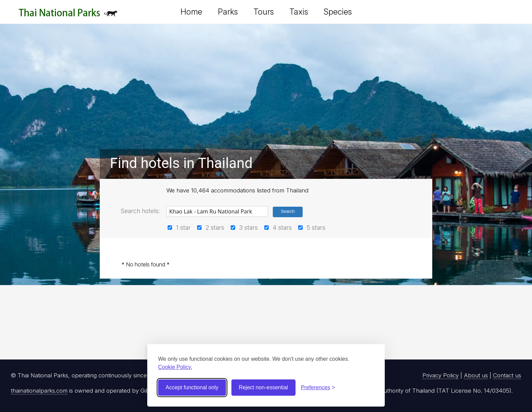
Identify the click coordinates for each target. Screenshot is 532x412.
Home (191, 12)
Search (288, 211)
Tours (264, 12)
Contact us (507, 375)
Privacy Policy (441, 375)
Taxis (299, 12)
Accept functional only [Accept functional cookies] (192, 387)
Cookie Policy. (175, 367)
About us (476, 375)
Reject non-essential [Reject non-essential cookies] (263, 387)
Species (338, 12)
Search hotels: (140, 211)
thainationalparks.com (39, 391)
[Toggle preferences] (318, 388)
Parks (228, 12)
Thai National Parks (68, 15)
